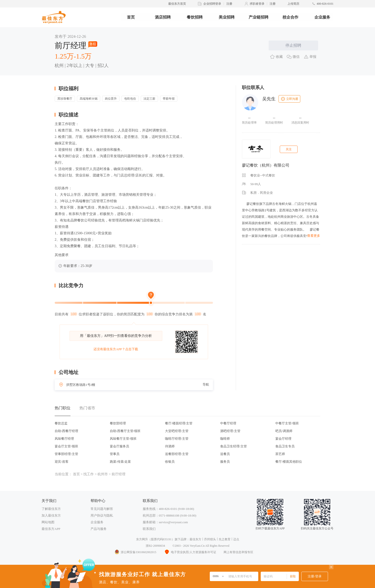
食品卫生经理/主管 (234, 446)
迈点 (236, 539)
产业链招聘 (258, 17)
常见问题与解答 (102, 509)
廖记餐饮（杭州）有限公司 (266, 165)
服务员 (225, 462)
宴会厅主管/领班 (66, 446)
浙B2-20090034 (155, 546)
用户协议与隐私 (102, 515)
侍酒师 (170, 446)
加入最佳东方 (51, 515)
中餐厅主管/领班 (287, 423)
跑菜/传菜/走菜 (120, 462)
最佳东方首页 (177, 4)
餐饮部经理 (118, 423)
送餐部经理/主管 (177, 454)
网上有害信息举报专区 (238, 552)
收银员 (170, 462)
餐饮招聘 (195, 17)
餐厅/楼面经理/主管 (179, 423)
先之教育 (225, 539)
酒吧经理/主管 (230, 431)
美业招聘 (227, 17)
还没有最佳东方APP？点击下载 (116, 349)
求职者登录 (257, 4)
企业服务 (322, 17)
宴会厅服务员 (119, 446)
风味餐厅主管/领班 (123, 439)
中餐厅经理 (228, 423)
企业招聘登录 (212, 4)
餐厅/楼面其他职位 (289, 462)
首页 (131, 17)
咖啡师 (225, 439)
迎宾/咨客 (62, 462)
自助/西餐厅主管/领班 (125, 431)
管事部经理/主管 (66, 454)
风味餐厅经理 (64, 439)
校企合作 (290, 17)
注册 (229, 4)
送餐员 (225, 454)
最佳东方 (195, 539)
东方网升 (142, 539)
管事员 (115, 454)
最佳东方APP (51, 529)
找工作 (89, 474)
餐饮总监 (61, 423)
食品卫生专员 (285, 446)
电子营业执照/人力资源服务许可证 (190, 552)
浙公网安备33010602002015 (135, 552)
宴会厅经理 (283, 439)
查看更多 (314, 236)
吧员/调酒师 (284, 431)
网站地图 (48, 522)
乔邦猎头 (210, 539)
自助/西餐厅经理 (66, 431)
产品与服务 (99, 529)
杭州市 (103, 474)
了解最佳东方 (51, 509)
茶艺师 (280, 454)
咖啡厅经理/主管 (177, 439)
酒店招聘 (163, 17)
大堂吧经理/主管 (177, 431)
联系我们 (149, 529)
